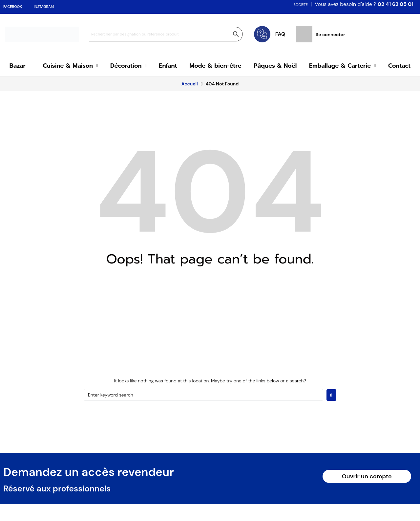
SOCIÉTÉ (301, 5)
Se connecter (330, 34)
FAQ (280, 34)
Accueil (190, 84)
